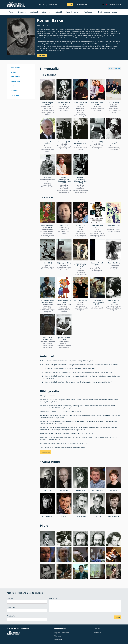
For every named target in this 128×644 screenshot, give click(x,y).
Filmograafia (15, 67)
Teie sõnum (53, 598)
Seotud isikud (15, 81)
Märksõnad (46, 12)
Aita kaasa (14, 91)
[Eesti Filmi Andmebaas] (16, 5)
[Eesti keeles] (103, 5)
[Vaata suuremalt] (21, 36)
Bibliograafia (15, 77)
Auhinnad (14, 72)
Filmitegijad (22, 12)
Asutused (34, 12)
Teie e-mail (11, 607)
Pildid (13, 86)
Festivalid (58, 12)
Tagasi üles (15, 95)
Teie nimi (10, 598)
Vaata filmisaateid (73, 12)
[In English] (106, 5)
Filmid (11, 12)
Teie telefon (11, 616)
